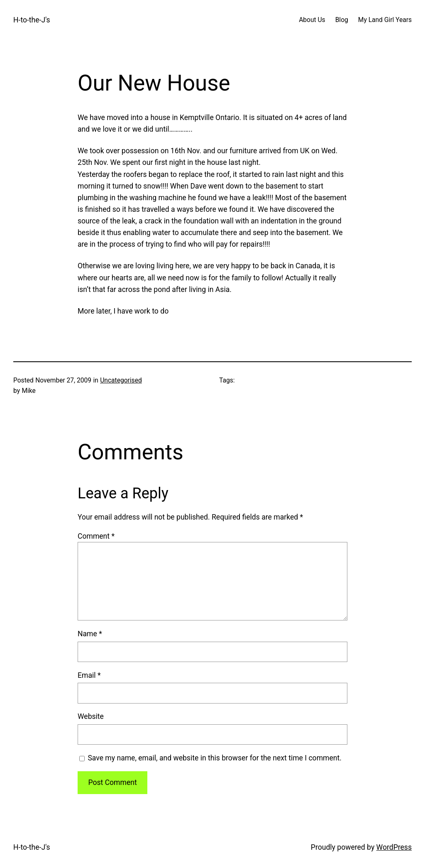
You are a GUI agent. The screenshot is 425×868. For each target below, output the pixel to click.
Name (90, 634)
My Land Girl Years (385, 20)
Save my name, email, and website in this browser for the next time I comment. (215, 758)
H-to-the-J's (32, 20)
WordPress (394, 847)
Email (89, 675)
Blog (342, 20)
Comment (96, 536)
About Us (312, 20)
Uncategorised (121, 380)
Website (91, 716)
